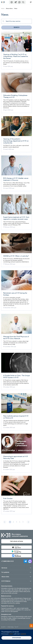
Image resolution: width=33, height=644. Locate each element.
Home (3, 8)
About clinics (9, 8)
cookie (11, 634)
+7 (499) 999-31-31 (7, 561)
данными (23, 634)
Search (16, 27)
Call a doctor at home (16, 541)
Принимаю (16, 638)
